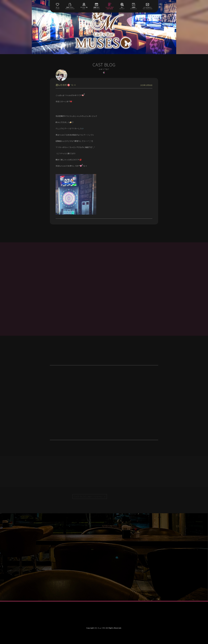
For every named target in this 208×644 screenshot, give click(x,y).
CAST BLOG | (88, 496)
